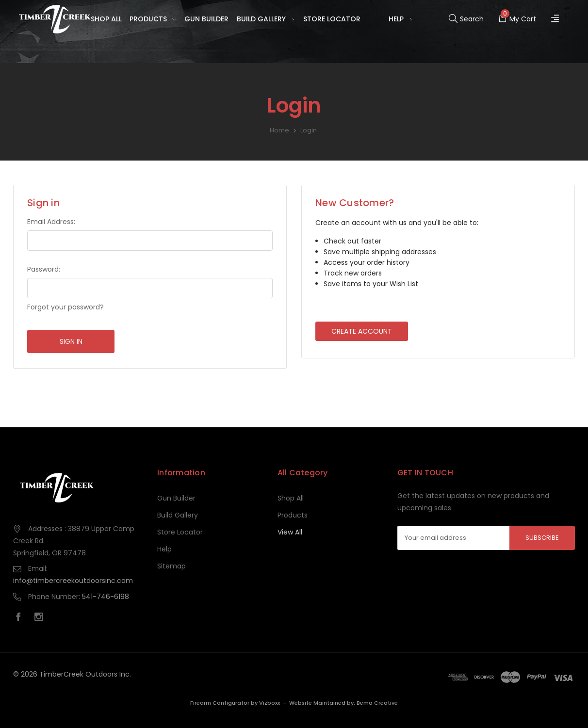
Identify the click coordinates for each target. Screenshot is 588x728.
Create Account (362, 331)
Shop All (106, 19)
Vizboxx (269, 703)
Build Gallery (266, 19)
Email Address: (51, 222)
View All (290, 532)
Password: (44, 269)
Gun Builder (206, 19)
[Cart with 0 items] (517, 19)
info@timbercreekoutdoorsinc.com (73, 581)
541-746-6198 (106, 597)
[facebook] (21, 618)
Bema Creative (377, 703)
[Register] (556, 19)
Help (401, 19)
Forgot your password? (65, 307)
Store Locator (332, 19)
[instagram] (41, 618)
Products (153, 19)
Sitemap (171, 566)
